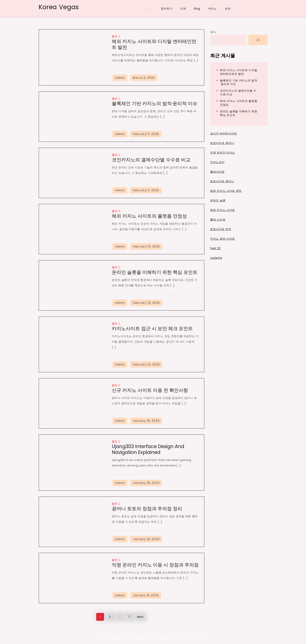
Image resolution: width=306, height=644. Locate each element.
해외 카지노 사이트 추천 (226, 191)
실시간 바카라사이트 (224, 133)
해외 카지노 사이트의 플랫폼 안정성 (149, 216)
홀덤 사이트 (218, 220)
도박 (183, 9)
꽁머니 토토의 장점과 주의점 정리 (147, 509)
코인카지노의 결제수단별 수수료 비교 (151, 160)
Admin (120, 78)
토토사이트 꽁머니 (222, 143)
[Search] (258, 40)
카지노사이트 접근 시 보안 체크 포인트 (152, 328)
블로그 (116, 36)
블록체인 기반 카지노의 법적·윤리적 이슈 (155, 103)
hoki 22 (215, 248)
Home (149, 9)
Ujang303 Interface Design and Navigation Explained (148, 449)
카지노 (213, 9)
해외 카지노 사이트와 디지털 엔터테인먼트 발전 (154, 44)
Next (140, 617)
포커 (228, 9)
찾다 (213, 32)
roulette (216, 258)
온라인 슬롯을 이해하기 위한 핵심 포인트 (155, 272)
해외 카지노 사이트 (223, 210)
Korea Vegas (59, 7)
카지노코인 (217, 162)
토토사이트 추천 (221, 229)
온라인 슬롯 (218, 200)
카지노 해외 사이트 (223, 239)
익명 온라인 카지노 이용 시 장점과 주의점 (155, 565)
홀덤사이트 (217, 172)
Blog (197, 9)
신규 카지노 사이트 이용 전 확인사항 (150, 390)
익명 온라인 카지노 (223, 153)
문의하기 (167, 9)
